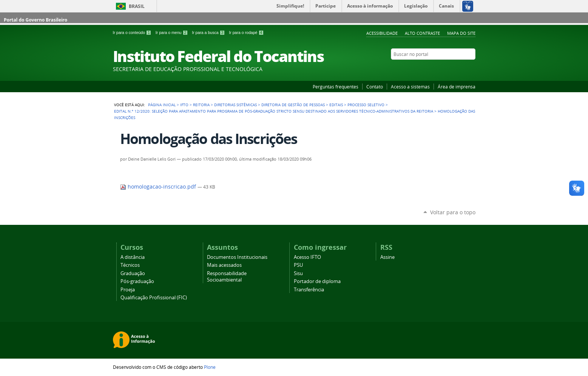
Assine (387, 257)
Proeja (128, 290)
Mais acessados (224, 265)
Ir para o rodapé (246, 32)
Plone (210, 367)
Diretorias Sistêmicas (235, 105)
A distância (133, 257)
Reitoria (201, 105)
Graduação (133, 273)
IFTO (184, 105)
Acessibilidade (382, 33)
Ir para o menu (172, 32)
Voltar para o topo (453, 212)
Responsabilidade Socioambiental (227, 277)
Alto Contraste (422, 33)
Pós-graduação (137, 281)
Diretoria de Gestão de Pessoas (293, 105)
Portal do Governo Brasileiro (35, 20)
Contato (375, 87)
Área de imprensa (457, 87)
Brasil (137, 6)
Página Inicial (162, 105)
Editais (336, 105)
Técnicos (130, 265)
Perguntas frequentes (336, 87)
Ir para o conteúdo (133, 32)
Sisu (298, 273)
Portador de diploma (317, 281)
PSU (298, 265)
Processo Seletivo (366, 105)
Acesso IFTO (307, 257)
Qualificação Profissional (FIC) (154, 298)
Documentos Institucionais (237, 257)
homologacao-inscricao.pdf (159, 187)
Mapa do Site (461, 33)
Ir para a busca (209, 32)
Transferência (309, 290)
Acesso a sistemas (410, 87)
